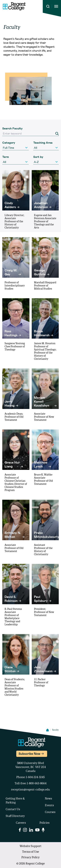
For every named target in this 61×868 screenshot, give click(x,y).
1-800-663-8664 (37, 784)
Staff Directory (15, 816)
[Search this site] (48, 6)
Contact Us (13, 809)
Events (49, 806)
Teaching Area (43, 143)
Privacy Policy (30, 858)
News (48, 799)
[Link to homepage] (14, 6)
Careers (21, 823)
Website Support (31, 846)
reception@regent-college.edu (30, 790)
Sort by (38, 157)
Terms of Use (30, 852)
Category (9, 143)
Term (6, 157)
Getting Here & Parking (15, 801)
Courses (50, 812)
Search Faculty (12, 128)
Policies (44, 823)
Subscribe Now (29, 753)
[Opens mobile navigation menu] (56, 6)
